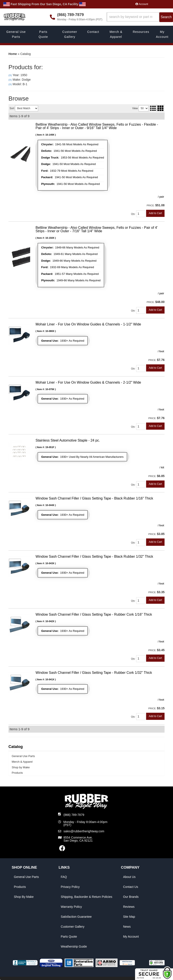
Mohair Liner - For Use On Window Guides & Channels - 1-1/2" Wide (88, 324)
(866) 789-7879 (74, 815)
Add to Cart (155, 213)
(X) (10, 75)
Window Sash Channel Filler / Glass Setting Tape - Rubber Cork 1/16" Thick (94, 614)
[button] (140, 17)
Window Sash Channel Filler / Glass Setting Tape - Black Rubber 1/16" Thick (94, 498)
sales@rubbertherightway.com (84, 831)
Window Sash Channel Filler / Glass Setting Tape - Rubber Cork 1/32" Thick (94, 673)
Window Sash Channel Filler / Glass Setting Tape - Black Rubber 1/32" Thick (94, 556)
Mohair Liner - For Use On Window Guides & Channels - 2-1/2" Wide (88, 382)
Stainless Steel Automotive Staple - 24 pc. (68, 440)
